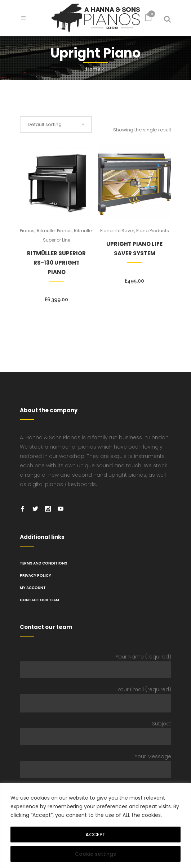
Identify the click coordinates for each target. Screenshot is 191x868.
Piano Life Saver (117, 231)
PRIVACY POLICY (35, 575)
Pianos (27, 231)
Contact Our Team (39, 600)
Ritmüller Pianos (54, 231)
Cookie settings (95, 854)
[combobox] (56, 125)
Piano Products (153, 231)
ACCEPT (95, 835)
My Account (33, 588)
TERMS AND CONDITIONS (44, 563)
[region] (95, 825)
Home (93, 69)
